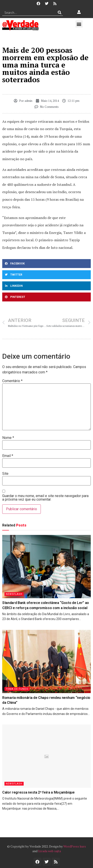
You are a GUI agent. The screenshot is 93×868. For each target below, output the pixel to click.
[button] (79, 24)
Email (8, 456)
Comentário (12, 381)
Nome (8, 438)
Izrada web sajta (50, 851)
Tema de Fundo (17, 689)
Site (5, 474)
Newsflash (14, 594)
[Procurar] (60, 12)
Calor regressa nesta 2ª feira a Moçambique (38, 792)
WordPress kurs (75, 846)
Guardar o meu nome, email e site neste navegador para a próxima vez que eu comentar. (45, 498)
